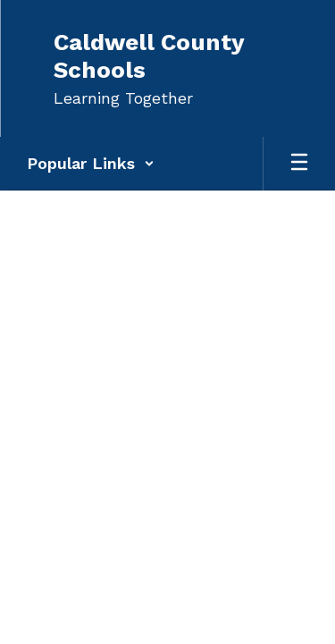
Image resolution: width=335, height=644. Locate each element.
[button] (91, 164)
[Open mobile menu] (299, 164)
